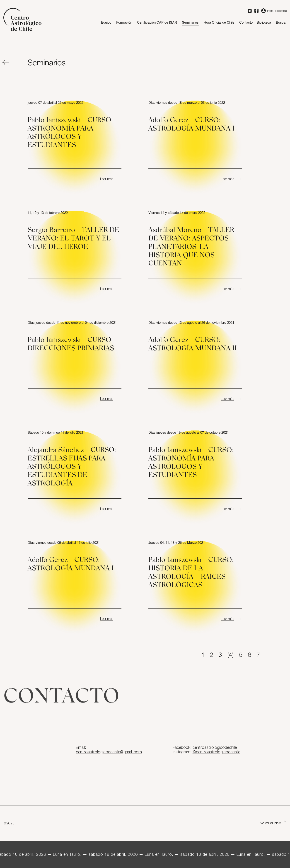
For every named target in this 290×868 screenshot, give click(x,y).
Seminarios (190, 23)
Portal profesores (274, 11)
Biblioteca (264, 23)
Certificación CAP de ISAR (157, 23)
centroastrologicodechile (215, 748)
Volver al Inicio (273, 823)
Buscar (281, 23)
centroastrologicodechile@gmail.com (109, 752)
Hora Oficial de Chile (219, 23)
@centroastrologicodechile (216, 752)
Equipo (106, 23)
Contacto (246, 23)
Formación (124, 23)
